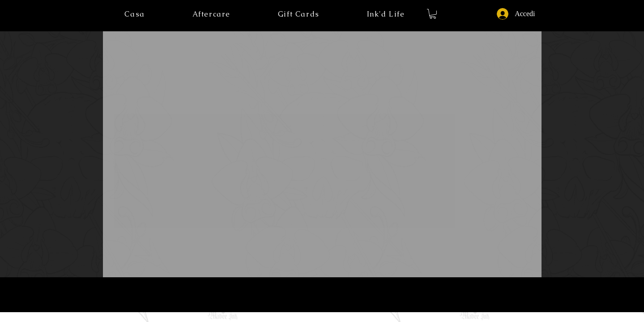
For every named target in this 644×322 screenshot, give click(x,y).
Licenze (352, 293)
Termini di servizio (322, 293)
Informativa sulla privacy (277, 293)
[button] (386, 14)
